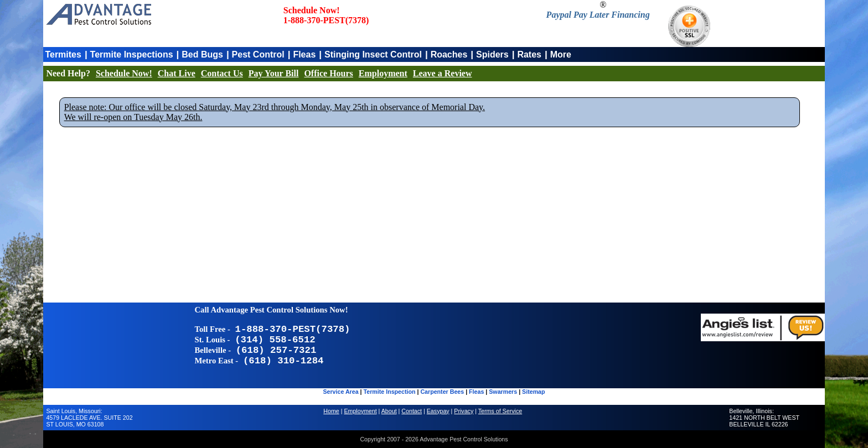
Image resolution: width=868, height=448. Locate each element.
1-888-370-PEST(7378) (326, 20)
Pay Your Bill (274, 73)
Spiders (492, 54)
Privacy (464, 411)
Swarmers (503, 392)
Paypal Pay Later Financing (598, 15)
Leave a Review (443, 73)
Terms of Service (500, 411)
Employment (383, 73)
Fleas (304, 54)
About (389, 411)
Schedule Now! (124, 73)
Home (331, 411)
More (561, 54)
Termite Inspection (390, 392)
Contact (412, 411)
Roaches (449, 54)
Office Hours (328, 73)
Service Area (340, 392)
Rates (529, 54)
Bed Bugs (202, 54)
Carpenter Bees (442, 392)
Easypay (438, 411)
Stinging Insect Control (373, 54)
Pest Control (258, 54)
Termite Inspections (132, 54)
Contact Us (222, 73)
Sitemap (533, 392)
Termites (63, 54)
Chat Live (177, 73)
